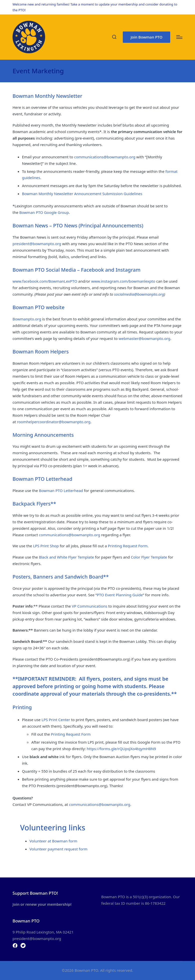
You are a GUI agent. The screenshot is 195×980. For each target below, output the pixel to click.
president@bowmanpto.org (37, 244)
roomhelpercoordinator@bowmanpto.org (54, 422)
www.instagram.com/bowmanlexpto (123, 281)
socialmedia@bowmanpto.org (139, 294)
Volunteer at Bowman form (54, 841)
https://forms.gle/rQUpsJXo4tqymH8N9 (121, 749)
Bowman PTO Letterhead (61, 491)
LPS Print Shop (46, 546)
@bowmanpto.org (119, 157)
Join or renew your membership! (42, 904)
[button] (147, 37)
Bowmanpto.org (27, 319)
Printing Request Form (128, 546)
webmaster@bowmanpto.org (144, 338)
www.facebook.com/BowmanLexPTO (45, 281)
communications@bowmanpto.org (69, 535)
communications (89, 157)
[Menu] (179, 37)
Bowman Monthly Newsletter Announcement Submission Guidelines (82, 194)
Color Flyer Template (149, 557)
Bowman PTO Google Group (44, 212)
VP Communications (90, 606)
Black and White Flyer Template (67, 557)
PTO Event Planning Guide (120, 595)
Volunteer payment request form (59, 849)
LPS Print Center (56, 720)
